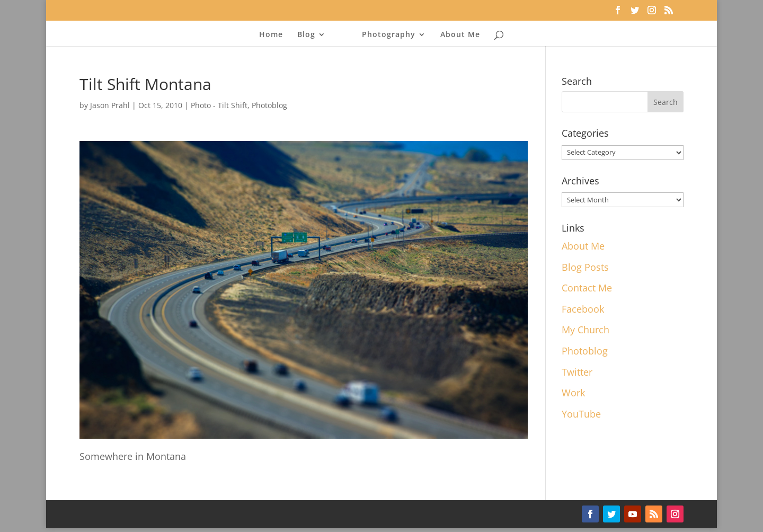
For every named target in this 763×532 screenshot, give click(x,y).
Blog (306, 35)
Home (271, 35)
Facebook (583, 309)
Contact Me (587, 288)
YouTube (581, 414)
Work (573, 393)
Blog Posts (585, 267)
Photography (389, 35)
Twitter (577, 372)
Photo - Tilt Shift (219, 105)
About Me (460, 35)
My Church (585, 330)
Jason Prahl (110, 105)
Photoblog (269, 105)
